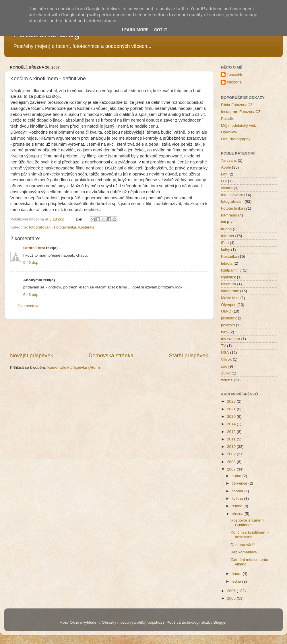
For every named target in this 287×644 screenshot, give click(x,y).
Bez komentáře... (245, 552)
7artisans (229, 160)
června (238, 491)
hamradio (229, 215)
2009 (232, 454)
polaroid (228, 325)
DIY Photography (236, 139)
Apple (226, 167)
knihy (226, 250)
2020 (232, 416)
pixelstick (229, 318)
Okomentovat (29, 306)
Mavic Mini (230, 298)
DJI (224, 181)
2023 (232, 401)
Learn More (135, 30)
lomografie (230, 291)
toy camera (231, 339)
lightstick (228, 277)
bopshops (156, 622)
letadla (227, 263)
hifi (223, 222)
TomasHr (234, 74)
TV (223, 346)
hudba (226, 229)
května (238, 498)
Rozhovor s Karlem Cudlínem (247, 523)
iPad (225, 243)
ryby (225, 332)
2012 (232, 432)
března (238, 514)
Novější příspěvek (32, 355)
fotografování (40, 227)
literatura (229, 284)
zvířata (227, 380)
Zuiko (226, 373)
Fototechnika (65, 227)
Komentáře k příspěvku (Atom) (74, 367)
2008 (232, 462)
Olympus (229, 305)
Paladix (227, 119)
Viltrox (226, 359)
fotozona (234, 82)
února (237, 574)
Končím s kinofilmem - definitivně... (250, 535)
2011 (232, 439)
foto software (232, 195)
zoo (224, 366)
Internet (228, 236)
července (240, 483)
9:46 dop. (31, 263)
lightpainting (231, 270)
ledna (237, 581)
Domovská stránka (111, 355)
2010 (232, 447)
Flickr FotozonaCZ (237, 105)
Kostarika (86, 227)
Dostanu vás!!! (243, 545)
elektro (227, 188)
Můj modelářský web (239, 125)
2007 (232, 469)
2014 (232, 424)
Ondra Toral (34, 248)
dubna (237, 506)
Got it (161, 30)
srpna (237, 476)
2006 (232, 591)
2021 (232, 409)
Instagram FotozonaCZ (241, 112)
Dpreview (229, 132)
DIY (224, 174)
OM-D (226, 311)
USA (225, 353)
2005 (232, 598)
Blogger (220, 622)
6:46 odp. (31, 295)
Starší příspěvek (189, 355)
